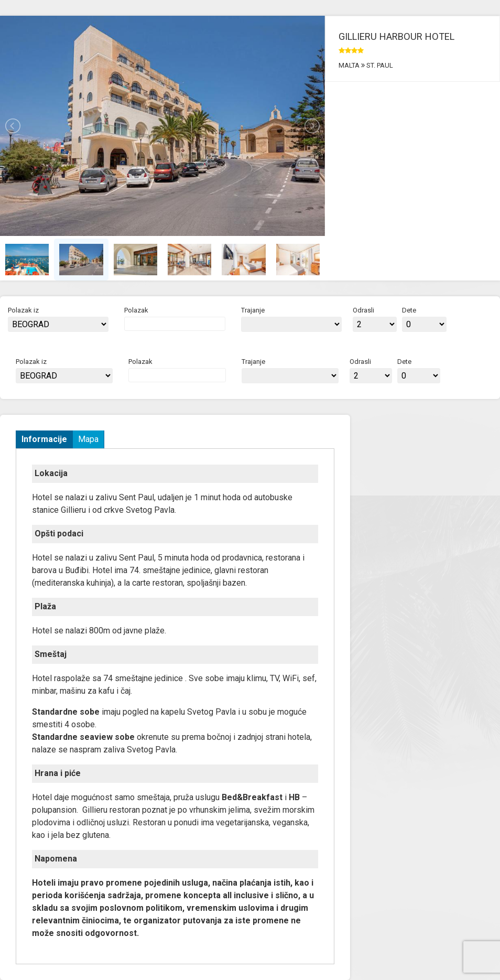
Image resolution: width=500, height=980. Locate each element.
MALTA (350, 65)
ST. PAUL (379, 65)
